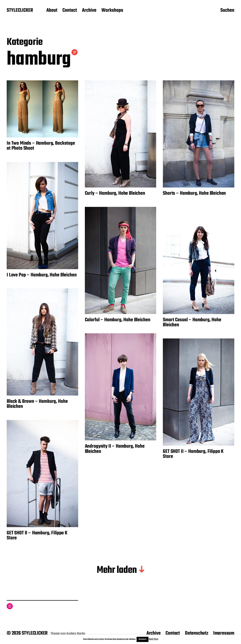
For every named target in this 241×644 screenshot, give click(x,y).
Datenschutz (197, 633)
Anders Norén (76, 634)
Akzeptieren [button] (143, 639)
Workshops (112, 11)
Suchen (227, 11)
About (52, 11)
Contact (70, 11)
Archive (89, 11)
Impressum (224, 633)
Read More (153, 639)
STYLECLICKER (20, 11)
